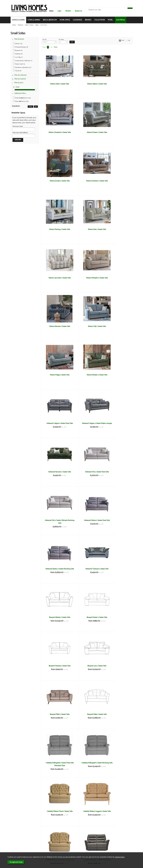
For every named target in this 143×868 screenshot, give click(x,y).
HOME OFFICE (65, 20)
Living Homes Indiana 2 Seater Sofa (56, 763)
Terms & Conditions (41, 839)
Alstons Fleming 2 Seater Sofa (56, 181)
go (36, 107)
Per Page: (63, 41)
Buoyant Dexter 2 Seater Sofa (117, 423)
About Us (17, 842)
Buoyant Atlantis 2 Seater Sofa (87, 423)
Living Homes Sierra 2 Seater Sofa (117, 763)
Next (56, 47)
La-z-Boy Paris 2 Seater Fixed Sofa (56, 666)
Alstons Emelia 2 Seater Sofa (87, 132)
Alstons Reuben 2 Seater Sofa (87, 278)
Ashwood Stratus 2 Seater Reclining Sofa (117, 376)
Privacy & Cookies (40, 844)
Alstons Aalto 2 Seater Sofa (56, 84)
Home (51, 11)
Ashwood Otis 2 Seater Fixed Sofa (117, 326)
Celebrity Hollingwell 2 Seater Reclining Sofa (117, 522)
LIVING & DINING (34, 20)
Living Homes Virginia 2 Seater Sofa (56, 811)
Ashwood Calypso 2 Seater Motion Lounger (56, 328)
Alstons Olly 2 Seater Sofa (117, 229)
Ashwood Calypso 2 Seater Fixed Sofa (117, 279)
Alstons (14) (18, 44)
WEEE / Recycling (40, 847)
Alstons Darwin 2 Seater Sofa (56, 132)
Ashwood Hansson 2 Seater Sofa (87, 326)
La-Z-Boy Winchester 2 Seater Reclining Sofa (56, 716)
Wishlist (68, 11)
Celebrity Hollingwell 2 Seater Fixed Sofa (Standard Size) (87, 522)
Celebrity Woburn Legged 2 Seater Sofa (87, 570)
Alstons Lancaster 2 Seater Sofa (117, 181)
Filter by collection (21, 75)
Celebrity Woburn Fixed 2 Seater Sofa (56, 569)
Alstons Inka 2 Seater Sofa (87, 181)
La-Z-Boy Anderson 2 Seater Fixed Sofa (56, 619)
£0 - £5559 (16, 87)
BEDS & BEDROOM (50, 20)
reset (30, 107)
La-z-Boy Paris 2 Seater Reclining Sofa (87, 667)
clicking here (120, 857)
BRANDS (88, 20)
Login (59, 11)
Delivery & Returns (40, 842)
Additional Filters (20, 93)
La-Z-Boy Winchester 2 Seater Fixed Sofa (117, 667)
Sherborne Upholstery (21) (22, 67)
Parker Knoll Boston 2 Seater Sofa (117, 811)
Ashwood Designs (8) (21, 47)
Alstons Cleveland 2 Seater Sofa (117, 84)
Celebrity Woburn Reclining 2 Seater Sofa (117, 570)
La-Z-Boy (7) (18, 57)
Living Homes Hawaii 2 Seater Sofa (117, 714)
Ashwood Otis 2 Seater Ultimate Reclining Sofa (56, 376)
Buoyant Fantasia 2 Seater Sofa (56, 472)
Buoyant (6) (18, 50)
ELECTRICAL (121, 20)
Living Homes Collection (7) (23, 61)
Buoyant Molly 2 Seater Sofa (56, 520)
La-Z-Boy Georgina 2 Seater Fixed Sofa (117, 619)
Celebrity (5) (18, 54)
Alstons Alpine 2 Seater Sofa (87, 84)
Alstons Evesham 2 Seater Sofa (117, 132)
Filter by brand (19, 39)
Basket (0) (78, 11)
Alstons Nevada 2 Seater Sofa (87, 229)
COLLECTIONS (100, 20)
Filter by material (20, 79)
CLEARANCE (77, 20)
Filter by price (19, 83)
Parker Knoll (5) (19, 64)
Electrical (17, 850)
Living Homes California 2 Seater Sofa (87, 716)
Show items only (22, 98)
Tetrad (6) (17, 71)
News (16, 839)
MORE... (111, 20)
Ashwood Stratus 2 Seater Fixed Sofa (87, 375)
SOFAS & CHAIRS (18, 20)
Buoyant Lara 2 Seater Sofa (87, 472)
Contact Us (18, 844)
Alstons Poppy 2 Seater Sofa (56, 278)
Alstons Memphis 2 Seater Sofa (56, 229)
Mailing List (18, 847)
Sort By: (50, 41)
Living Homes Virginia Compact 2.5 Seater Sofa (87, 813)
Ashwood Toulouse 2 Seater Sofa (56, 423)
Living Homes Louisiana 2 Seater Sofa (87, 764)
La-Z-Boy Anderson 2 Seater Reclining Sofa (87, 619)
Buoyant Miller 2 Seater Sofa (117, 472)
